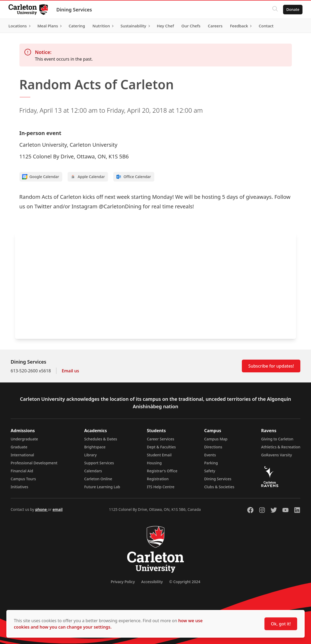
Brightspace (95, 447)
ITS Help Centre (161, 487)
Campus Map (216, 439)
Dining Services (74, 10)
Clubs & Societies (219, 487)
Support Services (99, 463)
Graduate (19, 447)
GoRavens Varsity (277, 455)
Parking (211, 463)
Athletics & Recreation (281, 447)
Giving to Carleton (277, 439)
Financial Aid (22, 471)
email (57, 509)
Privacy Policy (123, 582)
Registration (158, 479)
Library (90, 455)
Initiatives (19, 487)
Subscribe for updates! (271, 366)
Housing (154, 463)
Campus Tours (23, 479)
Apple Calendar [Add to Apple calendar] (88, 177)
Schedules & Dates (101, 439)
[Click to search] (275, 10)
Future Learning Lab (102, 487)
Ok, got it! (281, 624)
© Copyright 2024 (185, 582)
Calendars (93, 471)
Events (210, 455)
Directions (213, 447)
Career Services (161, 439)
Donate (293, 9)
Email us (70, 371)
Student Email (159, 455)
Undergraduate (24, 439)
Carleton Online (98, 479)
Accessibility (152, 582)
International (22, 455)
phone (41, 509)
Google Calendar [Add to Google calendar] (41, 177)
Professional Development (34, 463)
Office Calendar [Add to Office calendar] (133, 177)
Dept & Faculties (161, 447)
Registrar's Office (162, 471)
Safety (210, 471)
